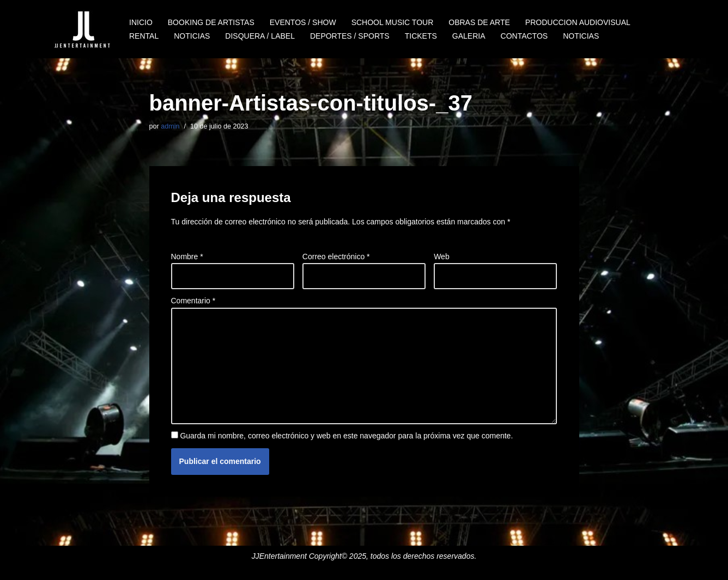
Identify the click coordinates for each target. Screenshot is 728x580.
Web (442, 257)
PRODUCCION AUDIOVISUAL (578, 22)
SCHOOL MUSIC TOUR (393, 22)
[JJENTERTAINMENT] (82, 29)
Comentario (193, 301)
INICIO (141, 22)
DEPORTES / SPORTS (350, 36)
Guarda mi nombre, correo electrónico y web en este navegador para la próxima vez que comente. (346, 436)
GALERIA (469, 36)
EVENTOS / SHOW (303, 22)
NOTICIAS (192, 36)
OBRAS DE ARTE (479, 22)
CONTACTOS (524, 36)
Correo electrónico (336, 257)
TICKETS (421, 36)
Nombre (187, 257)
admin (170, 126)
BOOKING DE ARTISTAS (211, 22)
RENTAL (144, 36)
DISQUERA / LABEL (260, 36)
